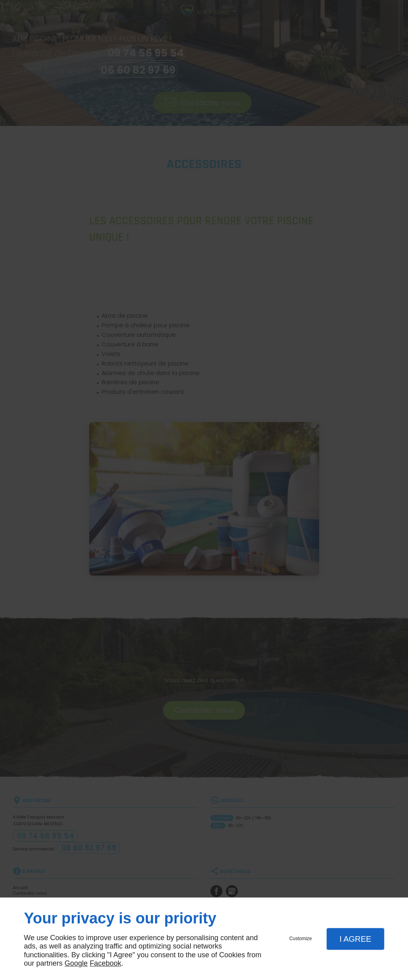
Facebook (105, 963)
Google (76, 963)
